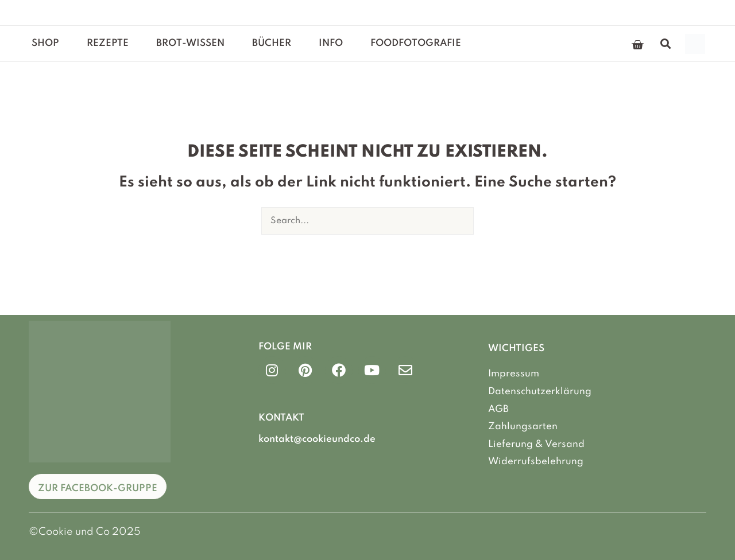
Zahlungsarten (523, 427)
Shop (45, 43)
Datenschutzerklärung (540, 392)
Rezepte (108, 43)
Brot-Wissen (190, 43)
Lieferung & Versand (536, 444)
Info (331, 43)
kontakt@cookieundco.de (317, 439)
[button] (666, 44)
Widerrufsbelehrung (536, 462)
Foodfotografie (416, 43)
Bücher (272, 43)
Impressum (514, 374)
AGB (498, 409)
